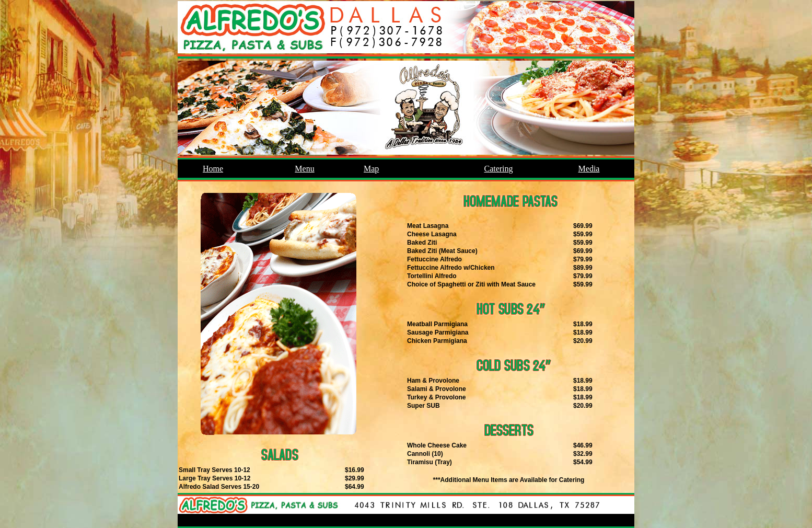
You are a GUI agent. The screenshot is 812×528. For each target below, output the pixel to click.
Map (371, 169)
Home (213, 169)
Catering (498, 169)
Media (589, 169)
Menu (304, 169)
